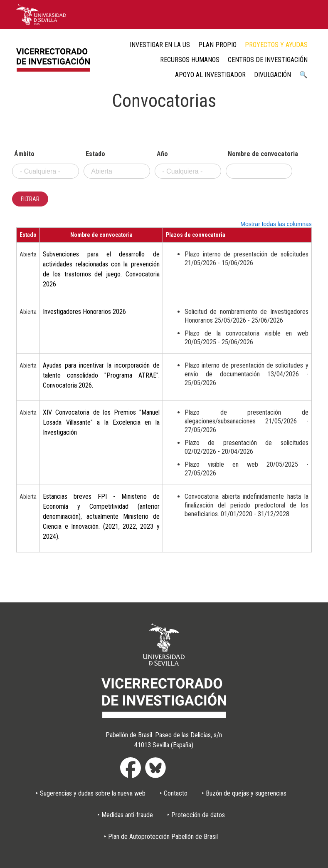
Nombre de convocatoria (260, 154)
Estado (95, 154)
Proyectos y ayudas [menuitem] (276, 45)
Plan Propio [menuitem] (217, 45)
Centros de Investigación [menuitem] (268, 60)
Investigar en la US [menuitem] (160, 45)
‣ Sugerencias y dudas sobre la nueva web (91, 793)
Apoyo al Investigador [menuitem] (210, 75)
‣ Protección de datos (196, 815)
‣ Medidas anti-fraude (125, 815)
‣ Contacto (174, 793)
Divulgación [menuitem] (273, 75)
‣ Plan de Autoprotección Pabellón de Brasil (161, 837)
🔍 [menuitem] (303, 75)
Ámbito (24, 154)
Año (162, 154)
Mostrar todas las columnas (276, 224)
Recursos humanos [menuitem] (190, 60)
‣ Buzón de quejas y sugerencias (244, 793)
